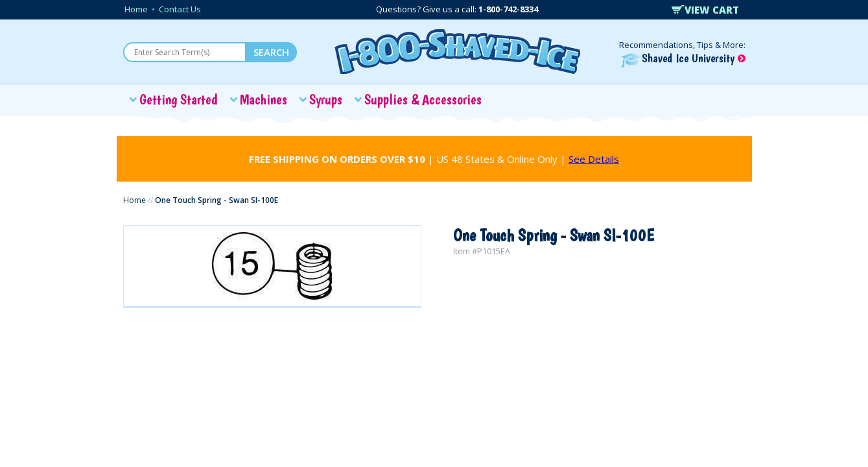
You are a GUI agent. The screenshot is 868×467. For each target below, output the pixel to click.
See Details (594, 159)
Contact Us (180, 9)
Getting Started (179, 99)
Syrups (326, 99)
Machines (264, 99)
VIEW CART (705, 10)
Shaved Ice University (683, 58)
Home (136, 9)
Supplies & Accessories (423, 99)
